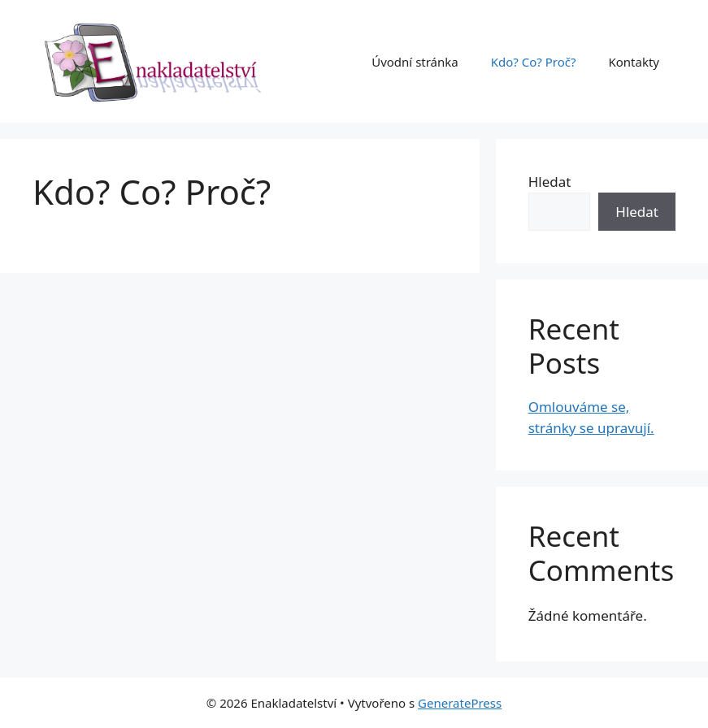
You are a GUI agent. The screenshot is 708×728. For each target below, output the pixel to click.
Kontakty (634, 62)
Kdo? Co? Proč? (534, 62)
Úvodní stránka (415, 62)
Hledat (550, 182)
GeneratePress (460, 703)
